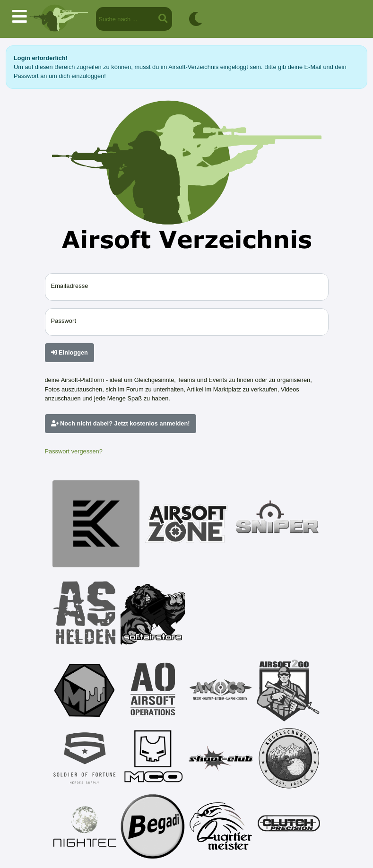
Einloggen (69, 352)
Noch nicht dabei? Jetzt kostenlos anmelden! (121, 423)
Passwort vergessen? (74, 451)
